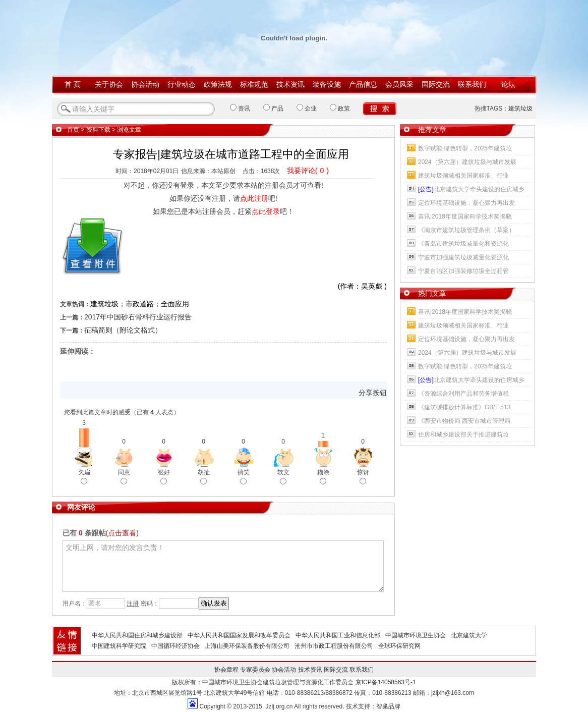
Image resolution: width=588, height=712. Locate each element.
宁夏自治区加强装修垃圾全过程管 (463, 271)
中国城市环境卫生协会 (416, 635)
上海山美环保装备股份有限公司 (247, 646)
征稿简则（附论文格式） (123, 330)
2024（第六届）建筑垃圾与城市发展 (467, 162)
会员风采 (399, 84)
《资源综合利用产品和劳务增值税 (463, 394)
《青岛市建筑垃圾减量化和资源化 (463, 244)
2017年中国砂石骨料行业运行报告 (138, 317)
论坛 (508, 84)
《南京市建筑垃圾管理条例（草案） (466, 230)
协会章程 (226, 670)
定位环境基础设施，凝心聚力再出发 (466, 203)
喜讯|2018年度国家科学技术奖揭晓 (465, 216)
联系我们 (472, 84)
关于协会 (109, 84)
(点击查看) (122, 533)
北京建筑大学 (469, 635)
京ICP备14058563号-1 (386, 682)
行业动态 (182, 84)
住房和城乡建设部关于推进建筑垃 (463, 434)
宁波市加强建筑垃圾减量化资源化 (463, 257)
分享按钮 (373, 393)
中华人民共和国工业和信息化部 (338, 635)
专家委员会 (255, 670)
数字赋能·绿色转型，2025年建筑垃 (465, 148)
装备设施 (327, 84)
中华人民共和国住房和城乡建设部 (137, 635)
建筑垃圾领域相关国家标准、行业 (463, 176)
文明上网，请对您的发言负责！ (223, 566)
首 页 (73, 84)
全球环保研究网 (399, 646)
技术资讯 (290, 84)
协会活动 (145, 84)
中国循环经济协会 (175, 646)
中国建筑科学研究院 (119, 646)
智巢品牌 (388, 706)
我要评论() (308, 171)
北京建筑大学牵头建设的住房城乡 (471, 189)
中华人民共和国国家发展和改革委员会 (239, 635)
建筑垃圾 (520, 108)
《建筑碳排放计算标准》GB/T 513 (464, 407)
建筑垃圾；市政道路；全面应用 (140, 304)
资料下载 (98, 130)
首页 (73, 130)
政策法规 (218, 84)
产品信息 (363, 84)
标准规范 (254, 84)
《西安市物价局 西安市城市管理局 (464, 421)
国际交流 (436, 84)
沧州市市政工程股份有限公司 (334, 646)
